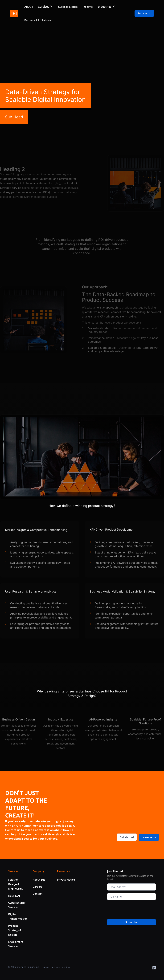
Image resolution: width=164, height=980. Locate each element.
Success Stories (68, 7)
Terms (46, 967)
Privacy (56, 967)
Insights (88, 7)
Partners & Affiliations (38, 20)
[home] (14, 13)
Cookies (66, 967)
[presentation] (131, 909)
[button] (46, 7)
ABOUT (29, 7)
